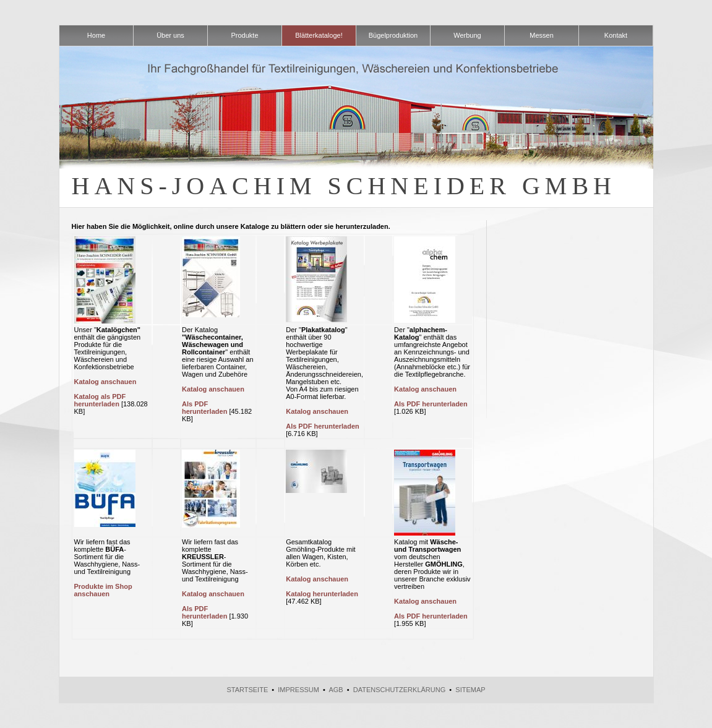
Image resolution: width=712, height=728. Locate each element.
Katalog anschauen (105, 382)
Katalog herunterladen (322, 594)
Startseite (247, 690)
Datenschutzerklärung (400, 690)
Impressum (298, 690)
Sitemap (470, 690)
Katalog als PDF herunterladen (100, 400)
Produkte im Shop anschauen (103, 590)
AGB (336, 690)
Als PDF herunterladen (204, 408)
